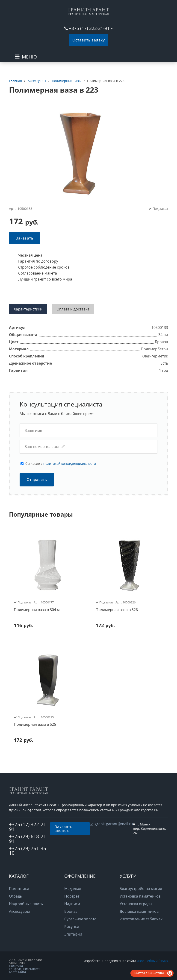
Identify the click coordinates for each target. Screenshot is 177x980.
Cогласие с (61, 464)
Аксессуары (19, 911)
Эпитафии (73, 934)
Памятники (19, 889)
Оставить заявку (89, 40)
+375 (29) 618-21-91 (28, 839)
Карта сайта (17, 972)
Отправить (37, 480)
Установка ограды (136, 904)
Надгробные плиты (26, 904)
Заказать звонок (64, 829)
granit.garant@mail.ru (114, 824)
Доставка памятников (139, 911)
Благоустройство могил (141, 889)
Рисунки (72, 927)
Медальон (73, 889)
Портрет (72, 896)
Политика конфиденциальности (25, 967)
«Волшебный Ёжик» (153, 961)
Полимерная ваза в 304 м (37, 610)
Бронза (71, 911)
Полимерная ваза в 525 (35, 725)
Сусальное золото (80, 919)
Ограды (16, 896)
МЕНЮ (29, 57)
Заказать (25, 238)
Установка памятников (140, 896)
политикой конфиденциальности (70, 464)
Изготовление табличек (141, 919)
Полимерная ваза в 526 (117, 610)
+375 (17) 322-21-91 (89, 28)
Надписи (72, 904)
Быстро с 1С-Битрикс (149, 973)
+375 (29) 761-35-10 (28, 851)
